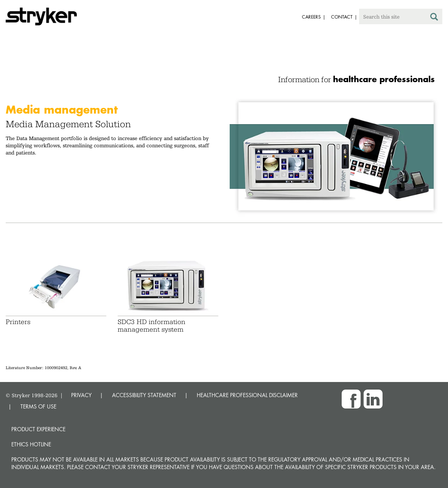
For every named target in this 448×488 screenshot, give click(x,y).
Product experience (38, 429)
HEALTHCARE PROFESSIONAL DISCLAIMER (247, 395)
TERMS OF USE (38, 406)
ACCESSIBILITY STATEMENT (144, 395)
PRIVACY (81, 395)
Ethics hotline (31, 444)
